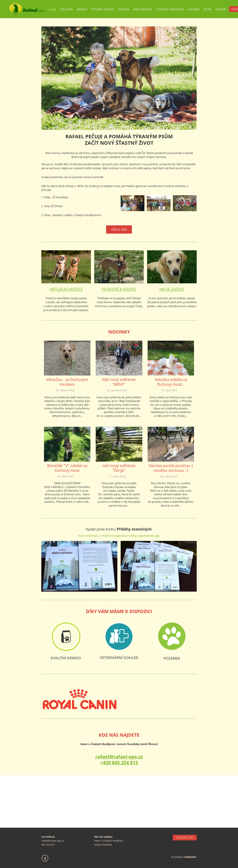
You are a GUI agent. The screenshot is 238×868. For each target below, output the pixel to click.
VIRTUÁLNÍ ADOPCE (66, 289)
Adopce (82, 9)
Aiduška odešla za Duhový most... (171, 382)
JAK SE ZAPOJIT (172, 289)
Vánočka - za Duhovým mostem (67, 382)
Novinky (124, 9)
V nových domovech (170, 9)
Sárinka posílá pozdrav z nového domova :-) (171, 468)
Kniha (208, 9)
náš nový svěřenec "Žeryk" (119, 468)
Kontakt (221, 9)
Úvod (52, 9)
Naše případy (143, 9)
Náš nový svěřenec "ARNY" (119, 382)
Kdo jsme (66, 9)
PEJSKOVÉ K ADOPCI (119, 289)
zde (157, 536)
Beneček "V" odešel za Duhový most (67, 468)
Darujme (194, 9)
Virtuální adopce (103, 9)
